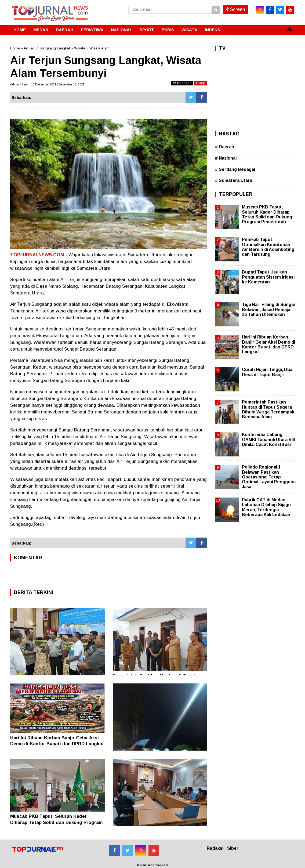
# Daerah (225, 147)
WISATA (189, 30)
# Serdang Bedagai (235, 169)
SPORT (147, 30)
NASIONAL (121, 30)
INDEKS (213, 30)
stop (201, 83)
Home (15, 48)
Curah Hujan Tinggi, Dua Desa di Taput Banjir (267, 372)
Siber (233, 848)
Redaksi (215, 848)
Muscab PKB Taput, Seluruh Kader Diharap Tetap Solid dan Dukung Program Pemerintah (56, 822)
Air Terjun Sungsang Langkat (47, 48)
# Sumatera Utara (234, 180)
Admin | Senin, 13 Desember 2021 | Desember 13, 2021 (47, 84)
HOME (20, 30)
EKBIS (168, 30)
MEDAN (41, 30)
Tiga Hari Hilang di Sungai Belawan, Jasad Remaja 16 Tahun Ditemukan (268, 309)
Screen (236, 9)
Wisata (80, 48)
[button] (289, 27)
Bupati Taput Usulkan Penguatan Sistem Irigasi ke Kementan (268, 277)
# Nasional (226, 158)
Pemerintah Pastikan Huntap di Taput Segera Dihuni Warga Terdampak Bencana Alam (268, 409)
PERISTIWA (92, 30)
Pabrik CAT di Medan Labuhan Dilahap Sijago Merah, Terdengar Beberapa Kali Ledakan (266, 507)
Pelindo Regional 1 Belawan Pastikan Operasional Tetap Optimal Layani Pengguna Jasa (269, 477)
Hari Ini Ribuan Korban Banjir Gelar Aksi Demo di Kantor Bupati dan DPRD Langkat (268, 344)
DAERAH (65, 30)
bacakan (182, 83)
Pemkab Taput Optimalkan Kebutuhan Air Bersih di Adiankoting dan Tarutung (268, 247)
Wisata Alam (99, 48)
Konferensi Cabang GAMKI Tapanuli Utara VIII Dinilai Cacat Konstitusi (268, 439)
